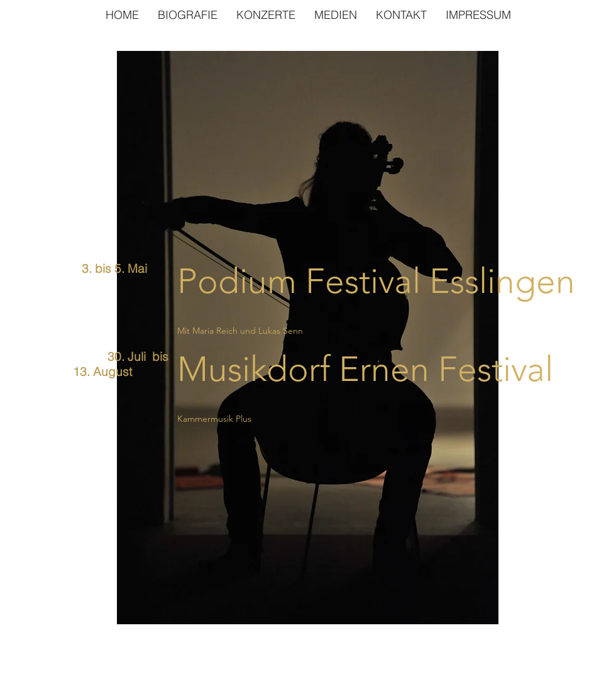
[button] (336, 15)
